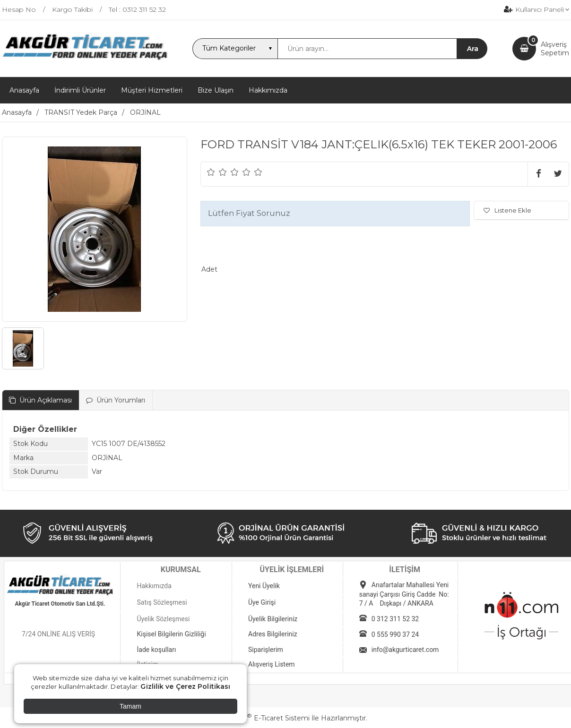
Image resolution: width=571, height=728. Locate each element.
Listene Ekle (507, 210)
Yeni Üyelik (264, 586)
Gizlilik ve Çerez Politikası (185, 686)
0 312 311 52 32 (395, 619)
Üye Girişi (262, 602)
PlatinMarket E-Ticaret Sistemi (257, 718)
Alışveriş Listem (272, 664)
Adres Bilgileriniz (273, 634)
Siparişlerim (266, 650)
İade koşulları (156, 650)
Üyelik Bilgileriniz (273, 619)
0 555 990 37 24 (395, 634)
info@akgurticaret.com (405, 650)
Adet (209, 269)
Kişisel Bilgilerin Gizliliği (171, 634)
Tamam (130, 706)
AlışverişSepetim (555, 49)
